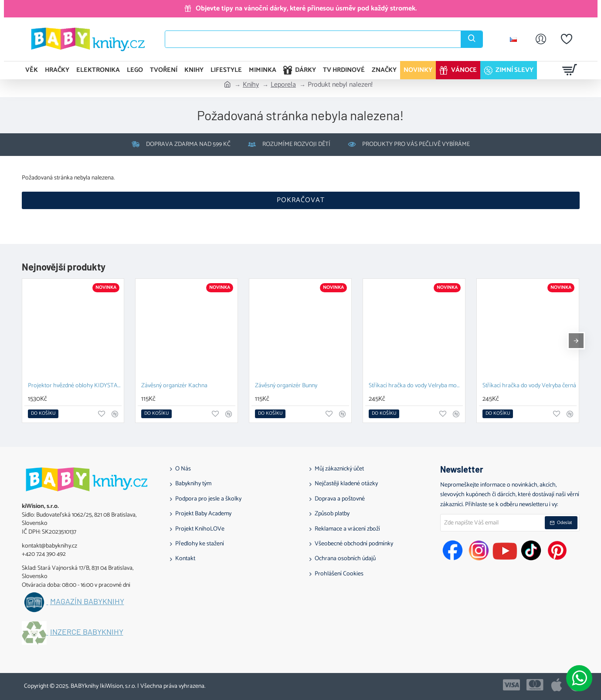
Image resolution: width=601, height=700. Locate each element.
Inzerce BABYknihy (87, 632)
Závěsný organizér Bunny (286, 386)
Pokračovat (301, 200)
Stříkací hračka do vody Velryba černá (529, 386)
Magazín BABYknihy (87, 602)
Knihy (251, 85)
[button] (43, 414)
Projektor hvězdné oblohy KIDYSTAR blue (75, 386)
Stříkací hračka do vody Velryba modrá (416, 386)
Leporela (283, 85)
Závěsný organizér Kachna (174, 386)
